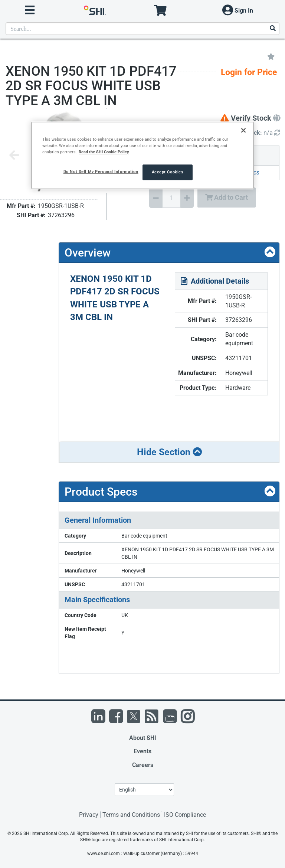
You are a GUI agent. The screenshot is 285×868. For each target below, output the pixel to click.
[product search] (142, 29)
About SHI (143, 738)
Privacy (89, 815)
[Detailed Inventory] (263, 133)
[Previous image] (14, 156)
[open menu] (30, 10)
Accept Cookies (168, 172)
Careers (143, 765)
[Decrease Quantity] (156, 198)
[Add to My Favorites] (271, 56)
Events (142, 751)
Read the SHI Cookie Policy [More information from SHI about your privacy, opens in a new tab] (104, 152)
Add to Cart (227, 197)
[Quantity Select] (171, 198)
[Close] (243, 130)
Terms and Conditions (131, 815)
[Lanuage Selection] (144, 790)
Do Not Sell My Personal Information (101, 172)
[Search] (272, 29)
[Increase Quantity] (187, 198)
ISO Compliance (185, 815)
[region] (142, 155)
